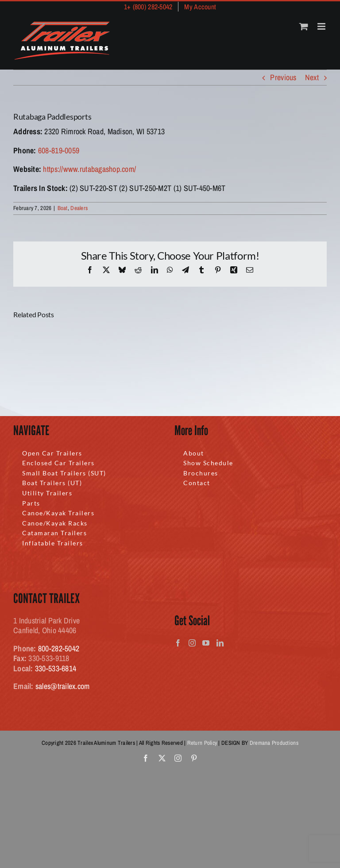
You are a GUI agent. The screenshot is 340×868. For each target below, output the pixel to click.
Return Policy (202, 743)
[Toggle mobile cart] (304, 26)
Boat (63, 208)
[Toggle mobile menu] (322, 26)
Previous (283, 77)
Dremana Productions (274, 743)
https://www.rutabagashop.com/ (89, 169)
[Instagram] (192, 643)
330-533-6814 (56, 668)
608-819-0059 (59, 150)
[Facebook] (178, 643)
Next (312, 77)
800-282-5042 (59, 648)
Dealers (79, 208)
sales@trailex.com (63, 686)
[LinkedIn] (220, 643)
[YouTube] (206, 643)
